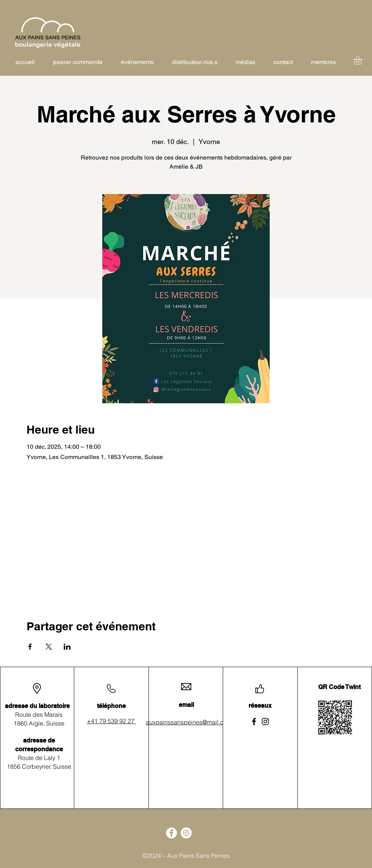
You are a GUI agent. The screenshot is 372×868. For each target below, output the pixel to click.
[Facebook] (254, 722)
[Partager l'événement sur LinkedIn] (67, 647)
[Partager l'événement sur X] (49, 647)
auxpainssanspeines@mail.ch (186, 722)
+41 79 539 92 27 (111, 721)
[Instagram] (265, 722)
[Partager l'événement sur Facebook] (30, 647)
